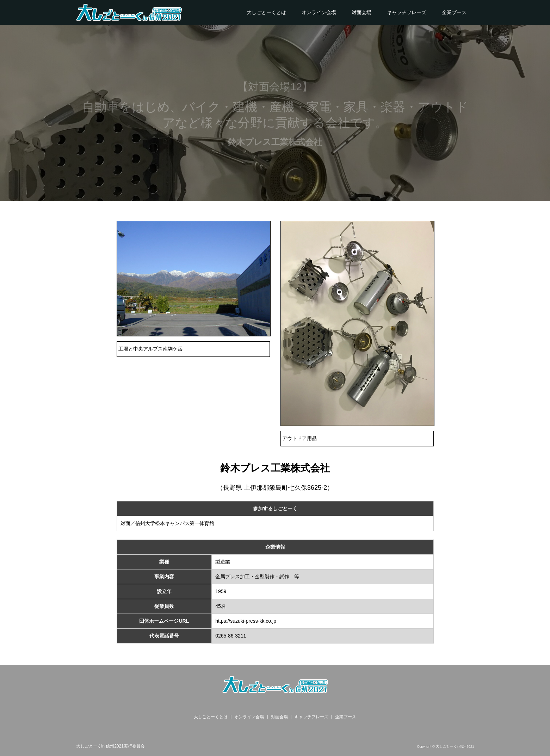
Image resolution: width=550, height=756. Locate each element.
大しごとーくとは (266, 12)
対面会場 (361, 12)
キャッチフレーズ (407, 12)
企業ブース (454, 12)
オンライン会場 (319, 12)
